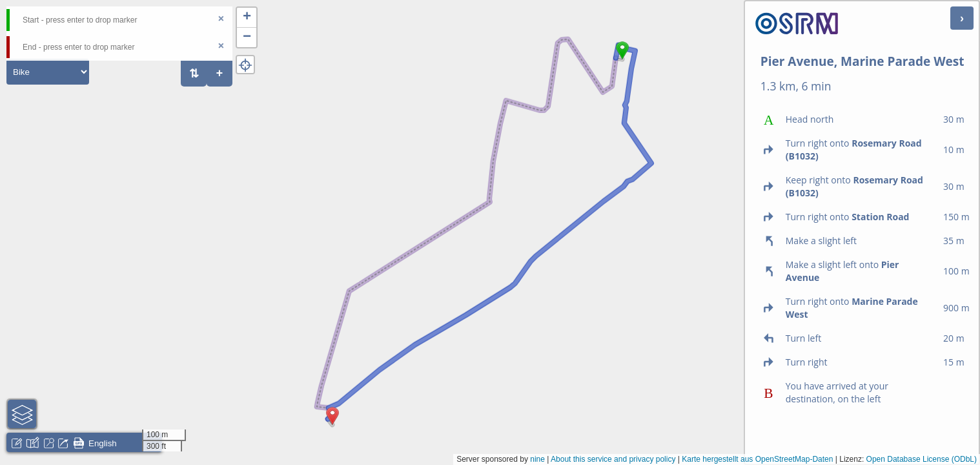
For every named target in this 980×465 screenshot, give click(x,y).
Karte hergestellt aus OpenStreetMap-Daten (757, 459)
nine (537, 459)
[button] (622, 59)
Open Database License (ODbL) (922, 459)
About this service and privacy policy (613, 459)
